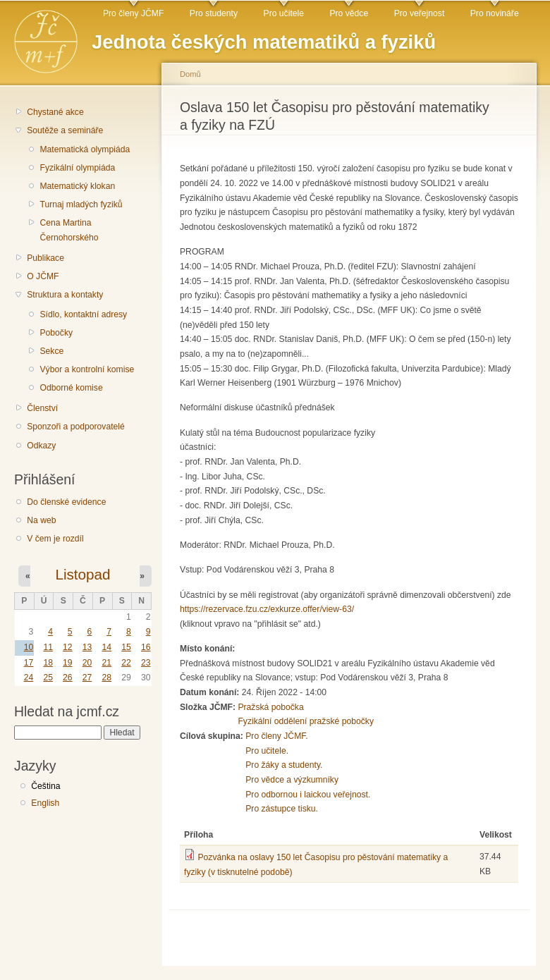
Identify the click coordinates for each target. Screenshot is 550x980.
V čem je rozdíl (55, 539)
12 (68, 647)
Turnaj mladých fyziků (81, 204)
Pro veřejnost (420, 13)
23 (146, 663)
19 (68, 663)
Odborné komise (71, 388)
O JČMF (43, 276)
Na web (41, 520)
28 (106, 678)
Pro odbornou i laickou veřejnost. (308, 795)
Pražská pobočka (270, 707)
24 (29, 678)
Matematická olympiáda (85, 149)
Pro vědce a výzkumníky (292, 780)
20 (87, 663)
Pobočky (56, 333)
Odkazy (41, 446)
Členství (42, 408)
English (45, 803)
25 (48, 678)
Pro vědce (349, 13)
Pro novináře (495, 13)
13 (87, 647)
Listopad (82, 574)
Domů (190, 74)
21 (106, 663)
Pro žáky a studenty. (284, 765)
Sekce (51, 351)
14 (106, 647)
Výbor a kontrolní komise (87, 369)
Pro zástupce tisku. (282, 809)
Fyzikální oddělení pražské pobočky (306, 721)
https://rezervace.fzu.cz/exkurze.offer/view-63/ (267, 609)
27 (87, 678)
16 (146, 647)
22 (126, 663)
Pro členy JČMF (133, 13)
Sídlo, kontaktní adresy (83, 314)
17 (29, 663)
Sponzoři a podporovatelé (76, 427)
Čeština (45, 786)
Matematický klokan (77, 186)
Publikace (45, 258)
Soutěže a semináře (65, 130)
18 (48, 663)
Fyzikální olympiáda (77, 168)
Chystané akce (55, 112)
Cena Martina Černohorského (69, 230)
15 (126, 647)
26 (68, 678)
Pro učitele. (267, 751)
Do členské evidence (66, 502)
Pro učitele (284, 13)
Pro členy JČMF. (277, 736)
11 (48, 647)
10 (29, 647)
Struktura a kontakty (65, 295)
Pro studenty (214, 13)
